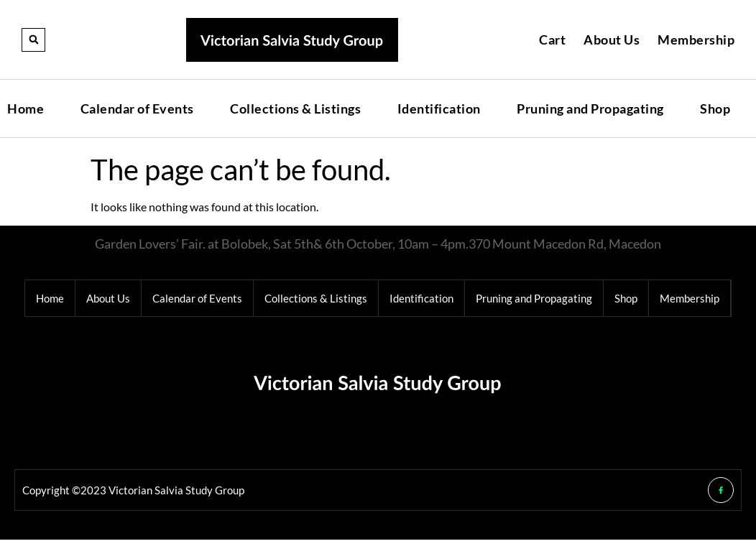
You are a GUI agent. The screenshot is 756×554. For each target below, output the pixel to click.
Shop (715, 109)
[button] (33, 40)
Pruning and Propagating (590, 109)
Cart (552, 40)
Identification (439, 109)
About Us (612, 40)
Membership (696, 40)
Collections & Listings (295, 109)
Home (26, 109)
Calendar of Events (137, 109)
